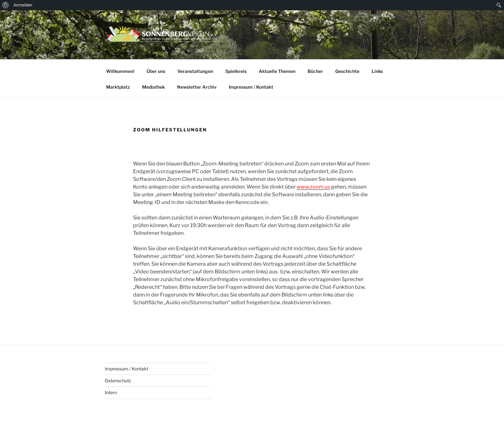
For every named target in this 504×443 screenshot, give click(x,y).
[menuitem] (6, 5)
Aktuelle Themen (277, 71)
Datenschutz (118, 381)
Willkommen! (120, 71)
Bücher (315, 71)
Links (377, 71)
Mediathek (153, 87)
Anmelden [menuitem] (23, 5)
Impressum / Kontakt (251, 87)
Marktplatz (118, 87)
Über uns (156, 71)
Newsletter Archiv (197, 87)
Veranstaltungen (195, 71)
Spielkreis (236, 71)
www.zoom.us (313, 187)
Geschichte (347, 71)
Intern (111, 392)
